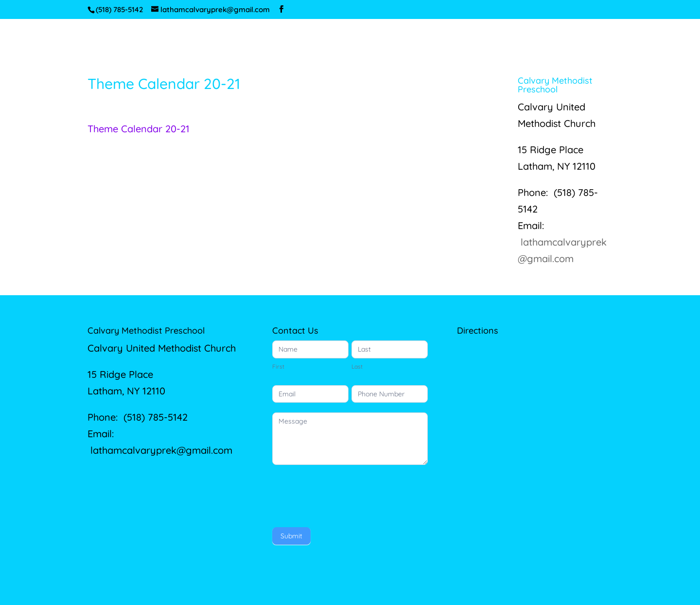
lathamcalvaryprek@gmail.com (161, 450)
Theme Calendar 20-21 (139, 129)
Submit (291, 536)
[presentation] (346, 494)
